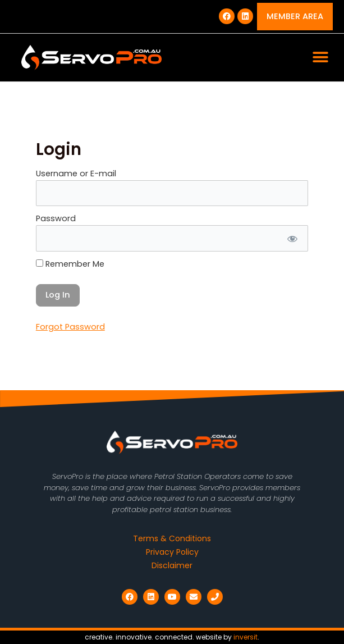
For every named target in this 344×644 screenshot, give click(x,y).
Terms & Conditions (172, 538)
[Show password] (292, 238)
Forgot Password (70, 327)
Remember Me (70, 264)
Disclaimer (172, 565)
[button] (320, 58)
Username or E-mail (76, 173)
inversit (246, 637)
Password (56, 218)
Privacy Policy (172, 552)
